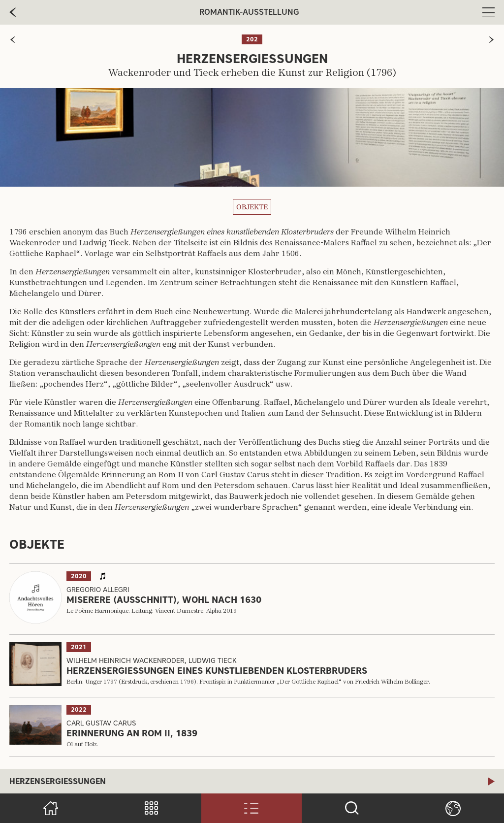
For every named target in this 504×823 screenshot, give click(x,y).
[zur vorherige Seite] (13, 12)
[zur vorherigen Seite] (13, 40)
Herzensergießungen (58, 781)
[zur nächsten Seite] (491, 40)
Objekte (252, 207)
